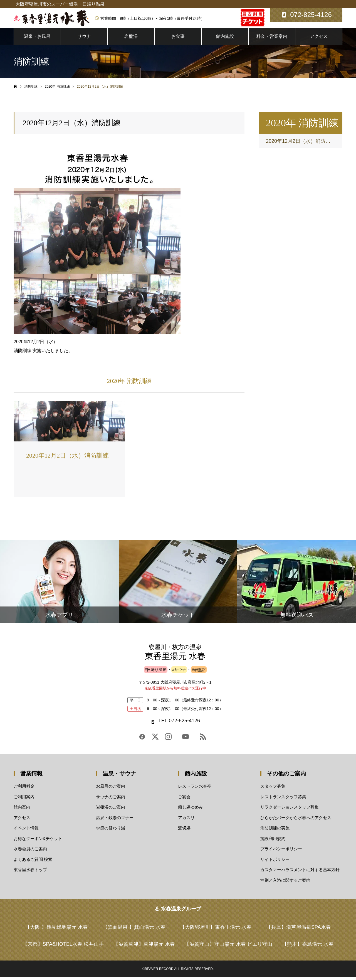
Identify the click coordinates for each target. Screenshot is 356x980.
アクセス (319, 39)
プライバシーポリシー (281, 852)
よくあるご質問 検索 (33, 862)
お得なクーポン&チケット (38, 841)
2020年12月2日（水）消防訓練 (301, 144)
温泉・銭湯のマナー (115, 820)
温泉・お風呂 (37, 39)
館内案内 (22, 810)
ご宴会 (184, 799)
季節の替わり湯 (111, 831)
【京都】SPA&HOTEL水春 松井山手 (63, 947)
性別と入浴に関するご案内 (285, 883)
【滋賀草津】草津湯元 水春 (144, 947)
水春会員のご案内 (30, 852)
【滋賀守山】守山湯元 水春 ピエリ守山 (228, 947)
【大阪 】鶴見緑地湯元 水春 (56, 930)
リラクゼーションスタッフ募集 (290, 810)
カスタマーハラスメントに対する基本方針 (300, 872)
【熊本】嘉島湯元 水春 (308, 947)
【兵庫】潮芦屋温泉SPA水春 (299, 930)
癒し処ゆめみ (191, 810)
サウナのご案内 (111, 799)
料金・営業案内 (272, 39)
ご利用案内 (24, 799)
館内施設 (225, 39)
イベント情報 (26, 831)
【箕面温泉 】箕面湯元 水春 (134, 930)
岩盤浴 (131, 39)
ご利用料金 (24, 789)
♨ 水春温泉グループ (178, 912)
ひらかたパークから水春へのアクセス (296, 820)
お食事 (178, 39)
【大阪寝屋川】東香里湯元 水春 (216, 930)
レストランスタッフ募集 (283, 799)
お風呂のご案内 (111, 789)
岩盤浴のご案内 (111, 810)
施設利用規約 (273, 841)
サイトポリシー (275, 862)
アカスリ (186, 820)
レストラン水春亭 (195, 789)
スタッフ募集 (273, 789)
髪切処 (184, 831)
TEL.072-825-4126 (179, 723)
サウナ (84, 39)
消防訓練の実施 (275, 831)
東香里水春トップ (30, 872)
